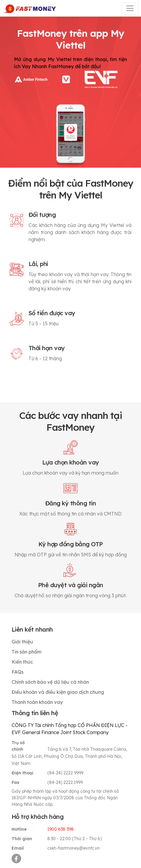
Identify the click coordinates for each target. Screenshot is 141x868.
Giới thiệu (22, 642)
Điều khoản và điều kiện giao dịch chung (58, 692)
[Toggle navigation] (130, 8)
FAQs (18, 672)
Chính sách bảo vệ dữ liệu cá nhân (50, 682)
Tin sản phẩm (26, 652)
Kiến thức (22, 662)
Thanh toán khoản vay (37, 702)
